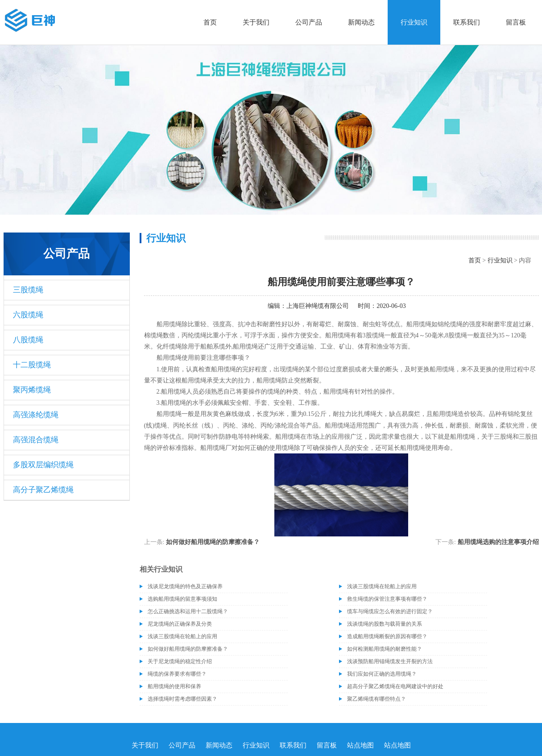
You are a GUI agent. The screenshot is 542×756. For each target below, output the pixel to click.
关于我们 (256, 22)
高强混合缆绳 (36, 440)
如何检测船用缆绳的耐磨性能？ (385, 649)
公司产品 (309, 22)
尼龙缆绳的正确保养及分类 (180, 624)
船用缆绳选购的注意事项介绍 (498, 542)
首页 (210, 22)
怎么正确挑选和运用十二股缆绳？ (188, 611)
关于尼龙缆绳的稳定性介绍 (180, 661)
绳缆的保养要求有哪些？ (177, 674)
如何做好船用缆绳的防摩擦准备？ (213, 542)
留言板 (516, 22)
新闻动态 (361, 22)
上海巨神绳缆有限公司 (318, 306)
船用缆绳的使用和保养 (174, 686)
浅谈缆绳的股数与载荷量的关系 (385, 624)
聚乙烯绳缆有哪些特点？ (377, 699)
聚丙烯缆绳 (32, 390)
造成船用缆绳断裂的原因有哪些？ (387, 636)
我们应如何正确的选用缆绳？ (382, 674)
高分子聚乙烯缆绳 (43, 490)
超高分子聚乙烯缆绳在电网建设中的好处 (395, 686)
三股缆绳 (28, 290)
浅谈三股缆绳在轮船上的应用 (382, 586)
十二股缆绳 (32, 365)
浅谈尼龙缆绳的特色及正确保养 (185, 586)
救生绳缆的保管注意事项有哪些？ (387, 599)
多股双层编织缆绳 (43, 465)
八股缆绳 (28, 340)
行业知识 (414, 22)
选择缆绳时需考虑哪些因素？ (182, 699)
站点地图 (360, 745)
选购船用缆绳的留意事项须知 (182, 599)
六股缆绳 (28, 315)
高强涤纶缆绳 (36, 415)
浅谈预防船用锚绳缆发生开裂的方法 (390, 661)
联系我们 (467, 22)
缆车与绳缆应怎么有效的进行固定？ (390, 611)
